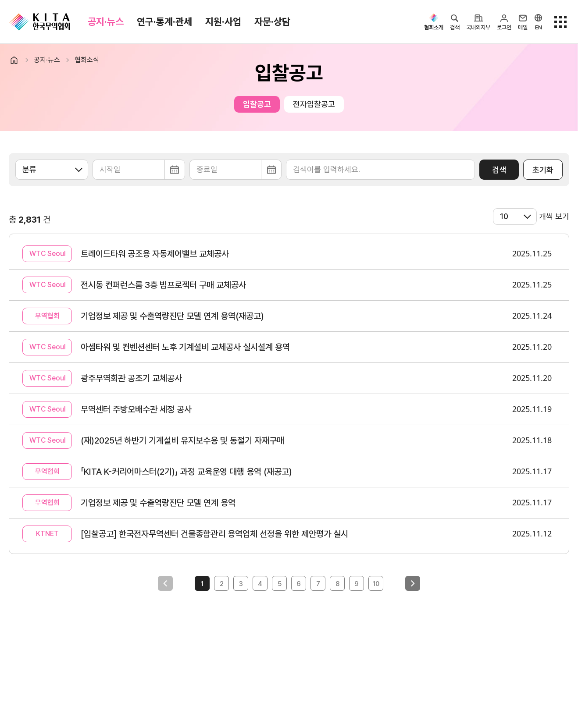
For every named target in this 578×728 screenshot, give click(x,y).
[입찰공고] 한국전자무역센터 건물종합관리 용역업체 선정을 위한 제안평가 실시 (214, 534)
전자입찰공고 (314, 104)
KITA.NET (39, 22)
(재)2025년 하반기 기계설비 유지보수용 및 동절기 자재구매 (182, 440)
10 (376, 584)
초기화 (543, 170)
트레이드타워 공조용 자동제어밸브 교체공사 (155, 254)
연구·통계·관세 (164, 21)
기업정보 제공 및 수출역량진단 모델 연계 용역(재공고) (172, 316)
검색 (499, 170)
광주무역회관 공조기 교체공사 (131, 378)
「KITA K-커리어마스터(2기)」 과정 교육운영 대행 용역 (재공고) (186, 472)
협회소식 (87, 60)
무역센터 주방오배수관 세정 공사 (136, 409)
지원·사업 (223, 21)
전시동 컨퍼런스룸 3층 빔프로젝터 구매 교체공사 (163, 285)
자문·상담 (272, 21)
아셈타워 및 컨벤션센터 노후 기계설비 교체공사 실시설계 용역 (185, 347)
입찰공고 (257, 104)
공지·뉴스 (106, 21)
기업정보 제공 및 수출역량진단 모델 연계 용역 (158, 503)
